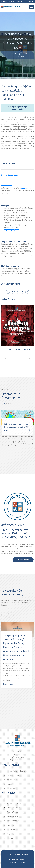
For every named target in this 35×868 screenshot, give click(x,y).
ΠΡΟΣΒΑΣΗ (12, 860)
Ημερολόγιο (7, 186)
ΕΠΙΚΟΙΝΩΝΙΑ (21, 860)
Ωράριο (19, 2)
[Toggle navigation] (31, 7)
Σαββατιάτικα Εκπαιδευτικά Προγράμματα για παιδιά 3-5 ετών (16, 427)
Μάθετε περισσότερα (23, 560)
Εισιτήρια (4, 2)
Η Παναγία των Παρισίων (18, 349)
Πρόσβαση (12, 2)
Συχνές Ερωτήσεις (10, 175)
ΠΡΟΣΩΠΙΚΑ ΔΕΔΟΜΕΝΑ (17, 863)
